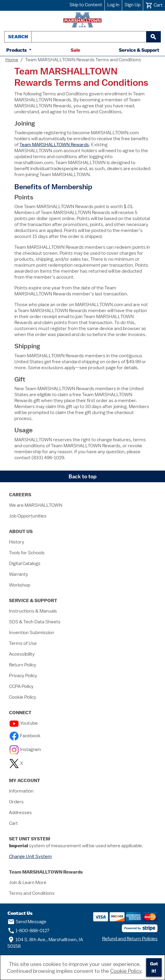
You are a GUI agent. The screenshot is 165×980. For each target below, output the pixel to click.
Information (21, 791)
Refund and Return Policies (130, 939)
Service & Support (139, 50)
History (17, 542)
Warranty (19, 574)
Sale (75, 50)
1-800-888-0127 (28, 931)
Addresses (20, 813)
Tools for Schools (27, 553)
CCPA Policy (21, 686)
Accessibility (22, 654)
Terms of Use (23, 643)
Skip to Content (86, 5)
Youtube (24, 723)
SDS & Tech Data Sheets (35, 622)
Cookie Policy (23, 697)
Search (18, 37)
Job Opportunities (28, 516)
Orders (16, 802)
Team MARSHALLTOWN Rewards (54, 145)
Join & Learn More (28, 883)
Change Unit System (30, 857)
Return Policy (23, 665)
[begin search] (153, 37)
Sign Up (133, 5)
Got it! (154, 967)
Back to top (83, 476)
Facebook (25, 736)
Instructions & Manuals (33, 611)
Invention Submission (32, 633)
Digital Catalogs (25, 564)
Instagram (25, 749)
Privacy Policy (23, 676)
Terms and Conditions (32, 893)
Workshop (20, 585)
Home (12, 60)
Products (17, 50)
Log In (113, 5)
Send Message (27, 922)
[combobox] (89, 37)
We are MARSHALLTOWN (36, 505)
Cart (13, 823)
